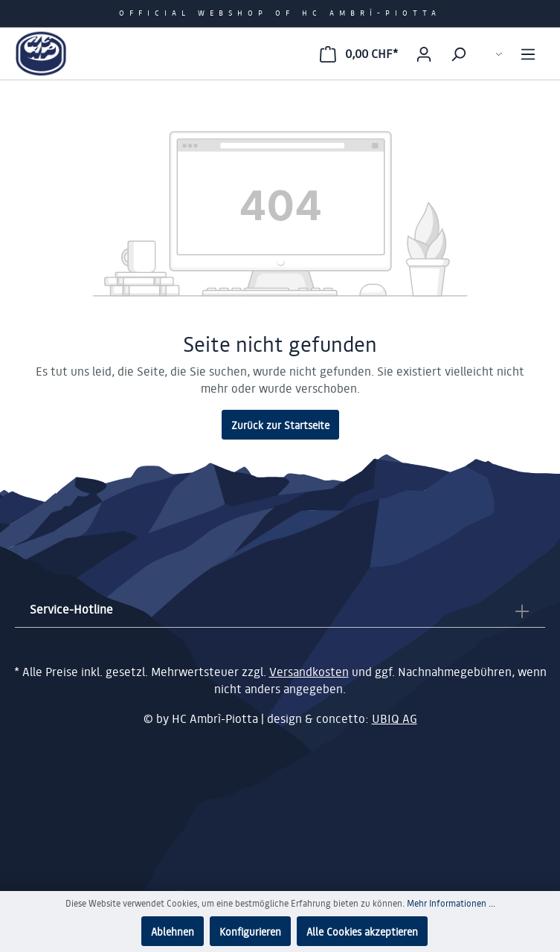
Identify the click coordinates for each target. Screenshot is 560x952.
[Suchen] (458, 54)
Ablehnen (173, 931)
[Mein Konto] (424, 54)
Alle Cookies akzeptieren (362, 931)
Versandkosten (309, 672)
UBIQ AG (395, 718)
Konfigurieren (250, 931)
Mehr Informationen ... (451, 903)
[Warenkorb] (359, 54)
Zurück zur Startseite (280, 425)
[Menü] (528, 54)
